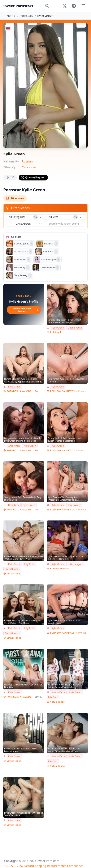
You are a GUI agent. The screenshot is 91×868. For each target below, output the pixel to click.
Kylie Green (58, 328)
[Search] (47, 6)
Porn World (40, 391)
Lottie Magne (75, 564)
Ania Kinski (14, 446)
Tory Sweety (74, 505)
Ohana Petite (75, 328)
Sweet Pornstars (18, 6)
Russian (27, 161)
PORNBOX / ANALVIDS (19, 391)
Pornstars (26, 16)
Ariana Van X (58, 692)
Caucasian (29, 167)
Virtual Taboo (14, 573)
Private (82, 391)
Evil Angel (55, 332)
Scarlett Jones (12, 569)
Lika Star (53, 697)
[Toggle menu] (83, 6)
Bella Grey (14, 505)
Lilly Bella (29, 564)
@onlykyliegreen (33, 177)
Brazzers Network (60, 568)
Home (11, 16)
